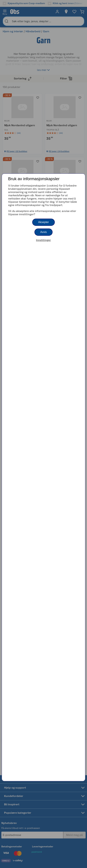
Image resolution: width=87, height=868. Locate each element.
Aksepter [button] (43, 222)
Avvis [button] (43, 232)
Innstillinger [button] (43, 240)
